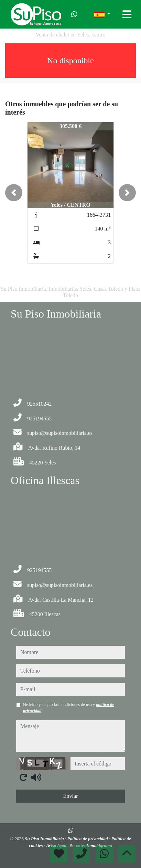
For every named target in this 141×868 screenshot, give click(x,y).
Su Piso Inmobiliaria (45, 839)
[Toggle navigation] (127, 14)
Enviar (71, 796)
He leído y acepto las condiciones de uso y (69, 708)
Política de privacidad (88, 839)
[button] (14, 193)
